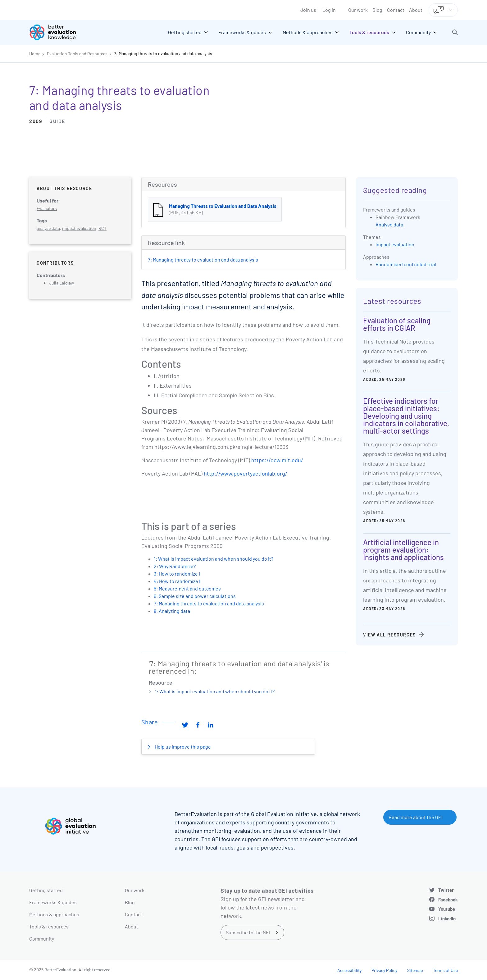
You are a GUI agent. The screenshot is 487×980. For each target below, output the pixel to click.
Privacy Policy (384, 970)
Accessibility (349, 970)
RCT (102, 228)
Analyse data (389, 224)
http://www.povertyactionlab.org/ (246, 473)
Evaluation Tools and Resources (77, 54)
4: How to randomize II (178, 581)
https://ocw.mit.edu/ (277, 460)
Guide (57, 121)
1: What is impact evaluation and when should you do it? (214, 559)
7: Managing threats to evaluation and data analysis (163, 54)
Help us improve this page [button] (182, 747)
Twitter (446, 890)
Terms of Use (445, 970)
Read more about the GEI (416, 817)
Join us (308, 10)
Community (42, 939)
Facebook (448, 900)
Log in (329, 10)
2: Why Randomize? (175, 566)
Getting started (46, 890)
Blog (377, 10)
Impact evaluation (395, 244)
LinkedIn (447, 918)
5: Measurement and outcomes (187, 588)
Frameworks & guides (53, 902)
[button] (455, 32)
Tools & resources (49, 926)
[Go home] (57, 32)
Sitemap (415, 970)
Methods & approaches (54, 914)
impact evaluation (79, 228)
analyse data (48, 228)
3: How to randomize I (177, 574)
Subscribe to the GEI (248, 932)
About (416, 10)
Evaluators (47, 208)
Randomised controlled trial (406, 264)
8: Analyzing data (172, 611)
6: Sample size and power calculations (195, 596)
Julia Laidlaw (61, 283)
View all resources (389, 635)
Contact (396, 10)
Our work (358, 10)
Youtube (447, 909)
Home (35, 54)
